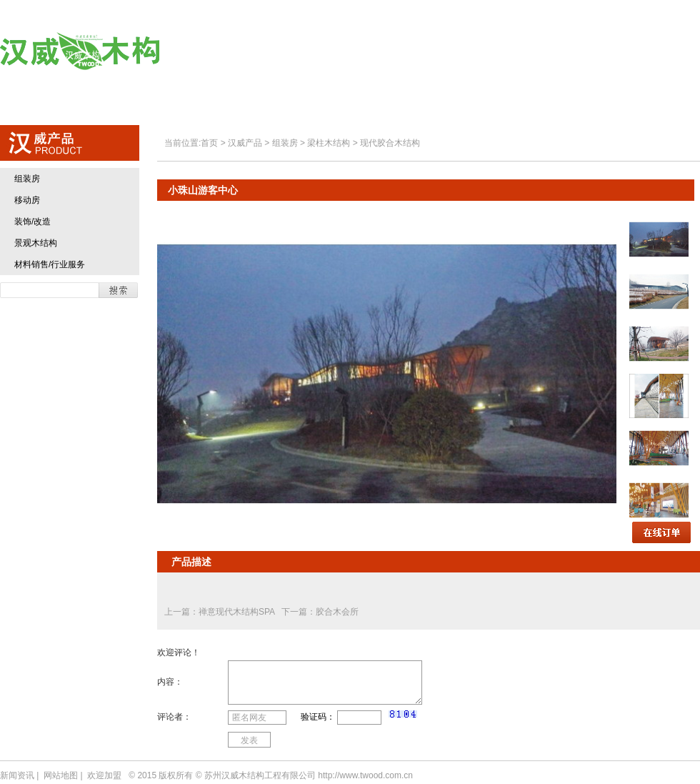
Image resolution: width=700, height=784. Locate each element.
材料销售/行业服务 (50, 264)
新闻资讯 (17, 775)
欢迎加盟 (568, 52)
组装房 (27, 179)
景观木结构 (36, 243)
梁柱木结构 (329, 143)
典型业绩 (482, 52)
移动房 (27, 200)
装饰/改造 (32, 222)
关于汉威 (311, 52)
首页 (236, 52)
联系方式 (654, 52)
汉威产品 (397, 52)
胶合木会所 (337, 612)
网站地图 (61, 775)
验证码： (318, 717)
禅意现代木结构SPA (238, 612)
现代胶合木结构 (390, 143)
